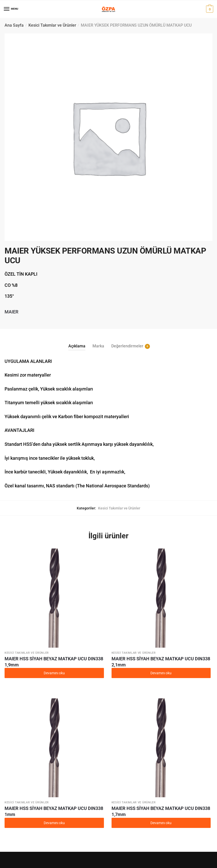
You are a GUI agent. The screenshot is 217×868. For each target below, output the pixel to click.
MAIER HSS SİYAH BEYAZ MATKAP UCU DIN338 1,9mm (54, 662)
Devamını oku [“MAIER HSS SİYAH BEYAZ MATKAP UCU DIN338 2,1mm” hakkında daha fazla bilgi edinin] (161, 673)
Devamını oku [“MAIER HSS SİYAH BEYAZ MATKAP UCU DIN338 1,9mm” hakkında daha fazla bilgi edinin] (54, 673)
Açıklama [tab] (77, 346)
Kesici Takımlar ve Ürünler (52, 25)
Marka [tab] (98, 346)
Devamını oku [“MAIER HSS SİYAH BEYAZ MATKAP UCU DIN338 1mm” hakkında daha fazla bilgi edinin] (54, 823)
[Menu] (7, 9)
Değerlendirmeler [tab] (127, 346)
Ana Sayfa (14, 25)
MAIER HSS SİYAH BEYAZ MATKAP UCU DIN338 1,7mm (161, 811)
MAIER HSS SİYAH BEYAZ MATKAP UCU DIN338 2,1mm (161, 662)
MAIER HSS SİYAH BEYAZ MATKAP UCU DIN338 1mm (54, 811)
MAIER (11, 312)
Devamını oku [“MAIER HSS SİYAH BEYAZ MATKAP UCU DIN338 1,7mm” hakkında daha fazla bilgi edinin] (161, 823)
